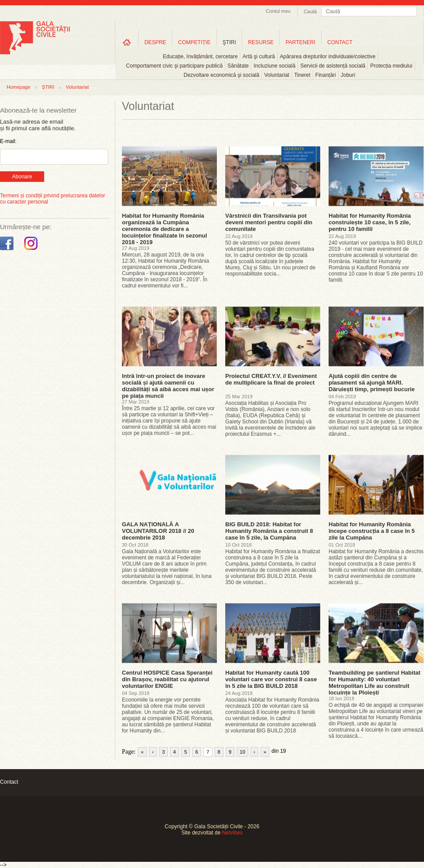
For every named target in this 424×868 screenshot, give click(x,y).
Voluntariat (277, 75)
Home (127, 42)
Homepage (19, 87)
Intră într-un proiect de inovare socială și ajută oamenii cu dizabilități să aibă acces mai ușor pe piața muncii (168, 386)
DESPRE (155, 42)
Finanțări (326, 75)
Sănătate (238, 66)
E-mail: (8, 141)
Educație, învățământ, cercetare (200, 57)
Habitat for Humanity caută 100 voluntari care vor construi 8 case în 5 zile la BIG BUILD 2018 (271, 679)
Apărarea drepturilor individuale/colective (328, 57)
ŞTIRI (229, 42)
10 (242, 752)
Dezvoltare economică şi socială (221, 75)
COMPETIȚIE (194, 42)
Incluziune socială (274, 66)
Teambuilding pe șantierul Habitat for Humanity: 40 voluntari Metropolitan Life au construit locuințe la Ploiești (375, 683)
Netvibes (233, 833)
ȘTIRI (48, 87)
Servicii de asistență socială (333, 66)
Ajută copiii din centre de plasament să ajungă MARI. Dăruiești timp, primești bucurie (372, 383)
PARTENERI (300, 42)
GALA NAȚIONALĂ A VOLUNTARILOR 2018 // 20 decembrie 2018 (158, 531)
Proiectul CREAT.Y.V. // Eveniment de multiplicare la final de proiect (271, 379)
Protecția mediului (391, 66)
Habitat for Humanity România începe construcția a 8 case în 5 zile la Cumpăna (372, 531)
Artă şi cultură (259, 57)
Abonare (22, 177)
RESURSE (261, 42)
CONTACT (340, 42)
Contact (9, 782)
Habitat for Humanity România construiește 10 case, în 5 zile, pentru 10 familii (370, 222)
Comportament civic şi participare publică (174, 66)
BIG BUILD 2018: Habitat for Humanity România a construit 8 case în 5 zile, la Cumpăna (269, 531)
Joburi (348, 75)
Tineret (302, 75)
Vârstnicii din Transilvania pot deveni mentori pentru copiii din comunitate (269, 222)
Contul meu (278, 11)
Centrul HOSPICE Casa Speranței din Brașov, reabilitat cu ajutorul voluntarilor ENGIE (167, 679)
